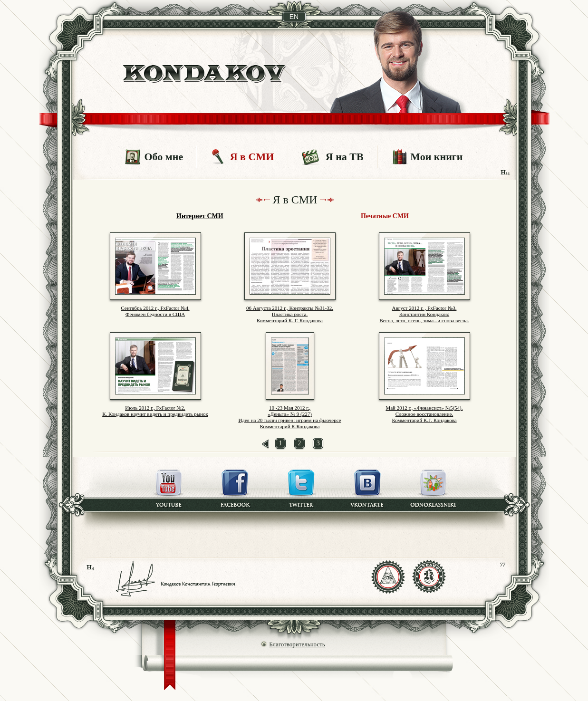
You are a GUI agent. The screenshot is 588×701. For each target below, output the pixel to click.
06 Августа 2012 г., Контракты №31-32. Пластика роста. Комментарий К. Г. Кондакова (290, 314)
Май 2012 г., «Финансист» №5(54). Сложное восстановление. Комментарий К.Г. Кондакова (424, 414)
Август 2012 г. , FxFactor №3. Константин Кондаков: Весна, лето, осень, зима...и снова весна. (424, 314)
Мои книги (436, 157)
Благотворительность (297, 644)
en (294, 17)
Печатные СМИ (385, 216)
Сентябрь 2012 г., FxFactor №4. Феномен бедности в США (155, 311)
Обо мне (164, 157)
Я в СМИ (252, 157)
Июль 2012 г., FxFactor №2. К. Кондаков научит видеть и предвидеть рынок (155, 411)
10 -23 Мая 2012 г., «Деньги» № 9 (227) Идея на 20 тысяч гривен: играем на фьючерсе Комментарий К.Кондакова (289, 417)
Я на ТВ (345, 157)
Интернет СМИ (200, 216)
